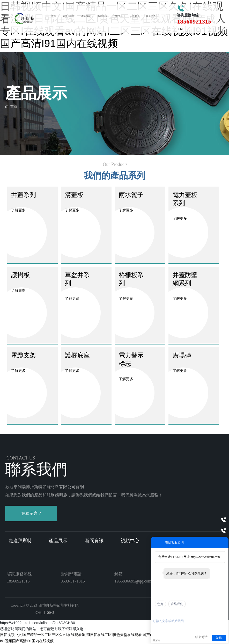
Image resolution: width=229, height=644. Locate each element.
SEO (50, 613)
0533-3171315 (73, 581)
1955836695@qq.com (133, 581)
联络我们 (177, 604)
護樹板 (20, 275)
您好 (160, 604)
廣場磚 (182, 355)
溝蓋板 (74, 195)
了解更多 (18, 210)
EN (179, 29)
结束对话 (201, 637)
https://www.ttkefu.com (205, 557)
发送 (219, 638)
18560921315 (193, 22)
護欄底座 (77, 355)
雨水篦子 (131, 195)
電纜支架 (24, 355)
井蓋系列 (24, 195)
